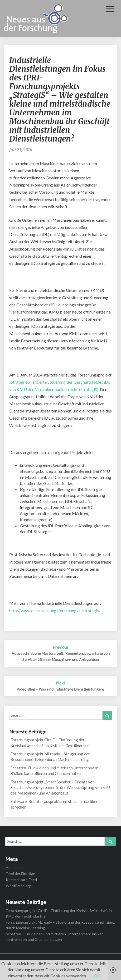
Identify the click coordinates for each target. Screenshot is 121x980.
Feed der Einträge (20, 874)
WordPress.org (18, 886)
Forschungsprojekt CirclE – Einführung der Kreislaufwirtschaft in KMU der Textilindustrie (51, 743)
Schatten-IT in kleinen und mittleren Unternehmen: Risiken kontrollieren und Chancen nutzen (54, 771)
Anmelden (14, 867)
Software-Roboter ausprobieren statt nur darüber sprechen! (54, 804)
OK (97, 976)
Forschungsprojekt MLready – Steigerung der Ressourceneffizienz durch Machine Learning (50, 757)
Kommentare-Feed (21, 880)
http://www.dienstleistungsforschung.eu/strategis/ (55, 611)
